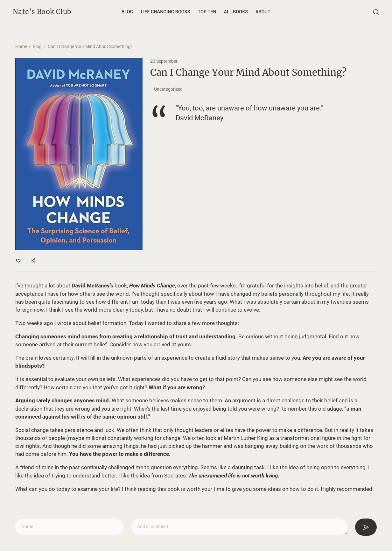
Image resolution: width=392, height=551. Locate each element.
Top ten (207, 12)
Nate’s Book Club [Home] (42, 12)
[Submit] (366, 527)
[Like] (19, 261)
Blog (127, 12)
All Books (236, 12)
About (263, 12)
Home (21, 47)
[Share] (33, 261)
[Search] (376, 12)
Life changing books (165, 12)
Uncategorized (168, 89)
